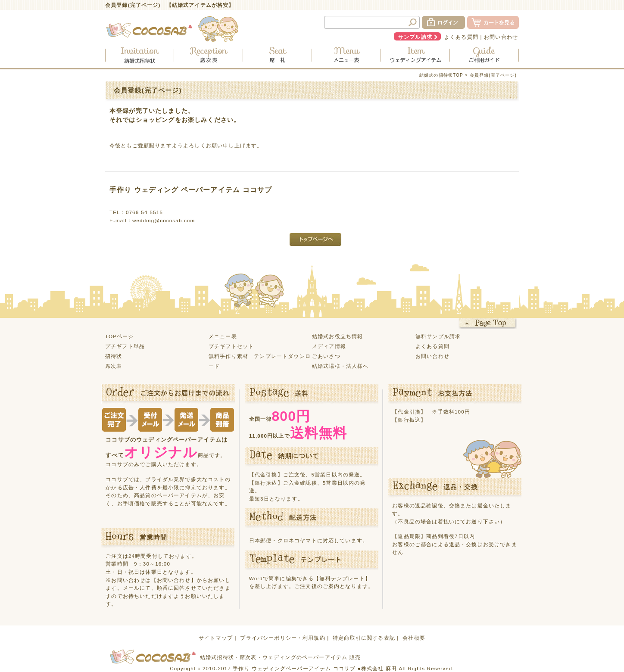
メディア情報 (329, 346)
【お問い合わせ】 (174, 580)
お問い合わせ (501, 37)
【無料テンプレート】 (342, 578)
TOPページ (120, 336)
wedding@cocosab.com (164, 220)
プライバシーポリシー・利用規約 (282, 638)
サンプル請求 (415, 37)
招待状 (114, 356)
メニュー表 (223, 336)
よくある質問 (461, 37)
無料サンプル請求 (438, 336)
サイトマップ (216, 638)
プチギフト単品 (125, 346)
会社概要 (414, 638)
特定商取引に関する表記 (364, 638)
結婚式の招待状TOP (441, 75)
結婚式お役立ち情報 (337, 336)
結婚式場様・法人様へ (340, 366)
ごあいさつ (326, 356)
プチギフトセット (231, 346)
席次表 (114, 366)
